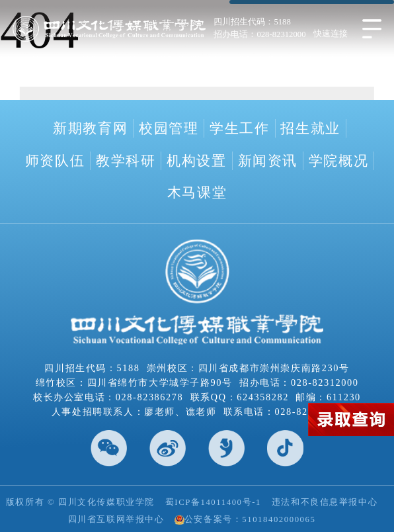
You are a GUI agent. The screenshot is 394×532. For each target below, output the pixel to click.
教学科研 (126, 161)
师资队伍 (55, 161)
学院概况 (338, 161)
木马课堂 (197, 193)
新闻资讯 (268, 161)
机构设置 (196, 161)
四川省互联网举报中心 (116, 519)
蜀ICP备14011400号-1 (213, 502)
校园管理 (169, 128)
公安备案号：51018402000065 (245, 520)
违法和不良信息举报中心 (325, 502)
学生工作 (239, 128)
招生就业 (310, 128)
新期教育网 (90, 128)
